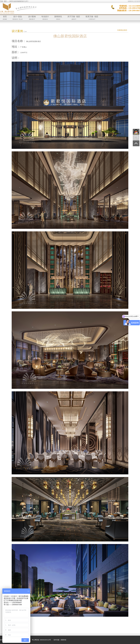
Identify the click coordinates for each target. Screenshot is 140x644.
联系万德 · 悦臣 (92, 18)
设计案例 (32, 18)
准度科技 (63, 640)
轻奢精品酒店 (122, 30)
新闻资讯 (58, 18)
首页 (5, 18)
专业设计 (45, 18)
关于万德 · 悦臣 (74, 18)
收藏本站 (131, 1)
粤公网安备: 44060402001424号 (41, 640)
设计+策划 (18, 18)
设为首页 (137, 1)
